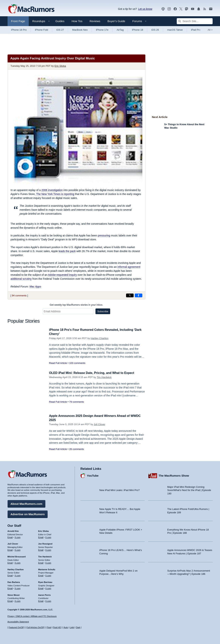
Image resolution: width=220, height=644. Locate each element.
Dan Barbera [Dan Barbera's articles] (14, 582)
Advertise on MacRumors (28, 514)
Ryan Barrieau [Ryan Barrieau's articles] (45, 582)
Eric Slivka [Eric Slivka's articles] (43, 531)
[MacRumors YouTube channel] (193, 9)
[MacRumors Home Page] (31, 9)
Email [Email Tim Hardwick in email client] (41, 562)
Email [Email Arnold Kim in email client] (10, 537)
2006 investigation (52, 190)
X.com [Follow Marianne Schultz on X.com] (48, 575)
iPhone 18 (137, 30)
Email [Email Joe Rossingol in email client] (41, 549)
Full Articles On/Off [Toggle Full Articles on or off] (35, 628)
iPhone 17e (102, 30)
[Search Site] (195, 21)
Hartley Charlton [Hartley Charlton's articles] (16, 569)
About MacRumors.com (26, 503)
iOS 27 (60, 30)
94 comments (19, 296)
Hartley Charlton (100, 338)
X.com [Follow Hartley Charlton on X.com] (17, 575)
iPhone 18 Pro (19, 30)
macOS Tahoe (175, 30)
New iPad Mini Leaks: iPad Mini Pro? (120, 490)
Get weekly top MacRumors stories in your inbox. (76, 305)
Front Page (18, 21)
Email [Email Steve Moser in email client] (10, 600)
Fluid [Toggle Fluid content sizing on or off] (49, 628)
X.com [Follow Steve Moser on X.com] (17, 600)
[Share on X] (130, 295)
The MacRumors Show (174, 475)
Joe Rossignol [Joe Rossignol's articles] (45, 543)
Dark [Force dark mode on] (78, 628)
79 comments (77, 402)
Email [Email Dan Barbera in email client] (10, 588)
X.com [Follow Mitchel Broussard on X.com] (17, 562)
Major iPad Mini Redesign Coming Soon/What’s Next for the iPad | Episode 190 (189, 490)
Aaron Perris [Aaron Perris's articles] (44, 594)
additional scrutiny (21, 279)
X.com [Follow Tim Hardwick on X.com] (48, 562)
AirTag (120, 30)
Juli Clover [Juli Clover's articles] (13, 543)
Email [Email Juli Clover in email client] (10, 549)
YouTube (93, 475)
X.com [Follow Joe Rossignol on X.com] (48, 549)
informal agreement (129, 267)
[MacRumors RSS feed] (205, 9)
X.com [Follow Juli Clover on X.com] (17, 549)
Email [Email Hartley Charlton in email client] (10, 575)
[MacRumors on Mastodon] (187, 9)
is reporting (55, 194)
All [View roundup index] (210, 30)
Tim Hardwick (104, 377)
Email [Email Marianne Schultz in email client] (41, 575)
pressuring (104, 235)
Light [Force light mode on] (72, 628)
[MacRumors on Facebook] (175, 9)
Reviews (95, 21)
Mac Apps (35, 287)
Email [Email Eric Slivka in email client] (41, 537)
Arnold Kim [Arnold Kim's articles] (13, 531)
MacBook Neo (80, 30)
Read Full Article (58, 363)
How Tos (77, 21)
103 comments (77, 363)
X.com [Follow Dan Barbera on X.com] (17, 588)
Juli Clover (100, 424)
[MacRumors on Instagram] (169, 9)
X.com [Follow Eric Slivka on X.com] (48, 537)
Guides (60, 21)
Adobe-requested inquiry (62, 275)
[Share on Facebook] (139, 295)
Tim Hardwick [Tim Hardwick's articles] (45, 556)
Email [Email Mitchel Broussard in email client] (10, 562)
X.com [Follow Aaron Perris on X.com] (48, 600)
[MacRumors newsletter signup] (211, 9)
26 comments (77, 449)
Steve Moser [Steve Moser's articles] (14, 594)
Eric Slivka (60, 66)
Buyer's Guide (116, 21)
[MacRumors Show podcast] (163, 9)
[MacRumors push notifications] (199, 9)
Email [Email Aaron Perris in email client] (41, 600)
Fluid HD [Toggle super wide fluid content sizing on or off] (57, 628)
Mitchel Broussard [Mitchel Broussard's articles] (17, 556)
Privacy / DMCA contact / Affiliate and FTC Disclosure (32, 616)
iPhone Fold (41, 30)
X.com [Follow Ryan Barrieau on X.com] (48, 588)
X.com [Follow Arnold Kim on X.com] (17, 537)
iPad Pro (196, 30)
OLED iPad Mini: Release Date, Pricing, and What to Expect (94, 373)
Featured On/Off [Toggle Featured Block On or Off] (16, 628)
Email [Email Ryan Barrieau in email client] (41, 588)
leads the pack (67, 251)
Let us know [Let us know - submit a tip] (145, 9)
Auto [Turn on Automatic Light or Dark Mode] (66, 628)
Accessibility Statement (18, 622)
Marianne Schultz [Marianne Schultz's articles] (47, 569)
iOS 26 (155, 30)
